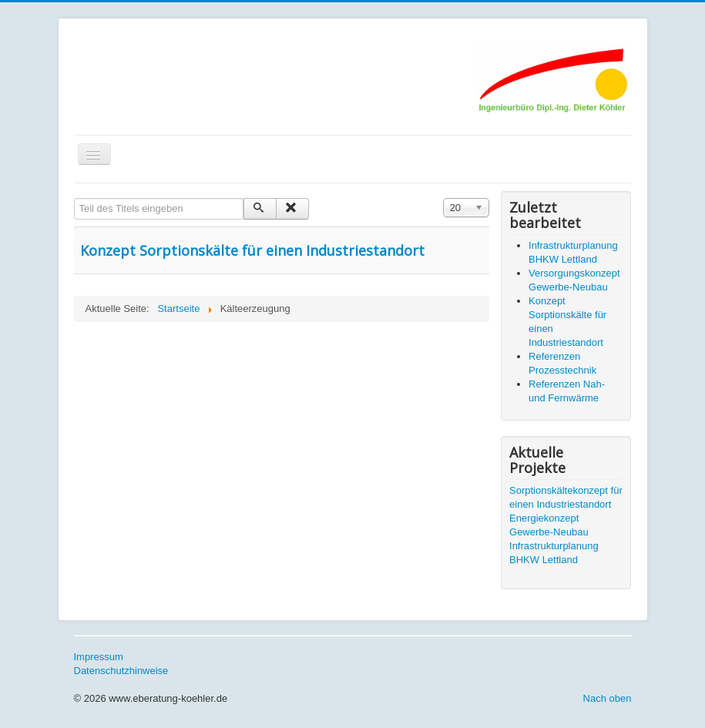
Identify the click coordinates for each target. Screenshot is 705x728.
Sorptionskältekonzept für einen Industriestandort (566, 497)
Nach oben (608, 698)
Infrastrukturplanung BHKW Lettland (554, 553)
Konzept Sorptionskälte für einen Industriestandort (252, 250)
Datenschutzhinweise (121, 671)
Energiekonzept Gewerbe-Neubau (549, 525)
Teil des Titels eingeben (74, 198)
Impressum (99, 657)
